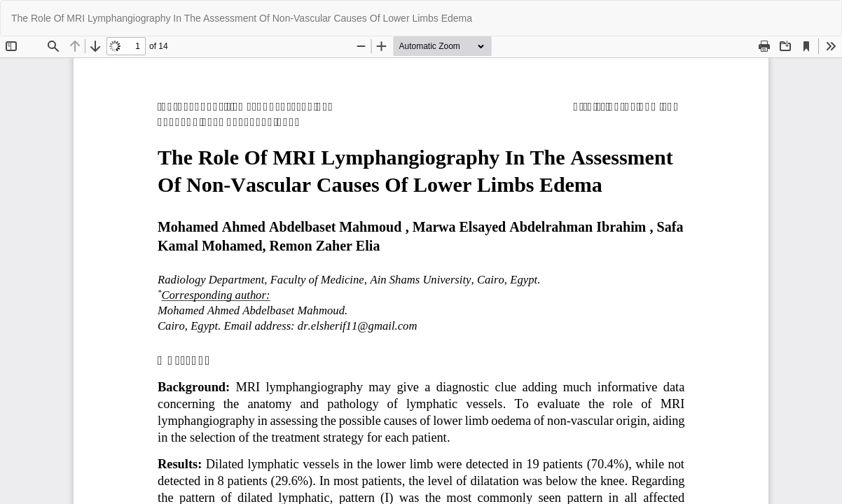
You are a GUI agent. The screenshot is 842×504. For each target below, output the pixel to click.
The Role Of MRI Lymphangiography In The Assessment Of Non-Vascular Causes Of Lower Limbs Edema (242, 18)
